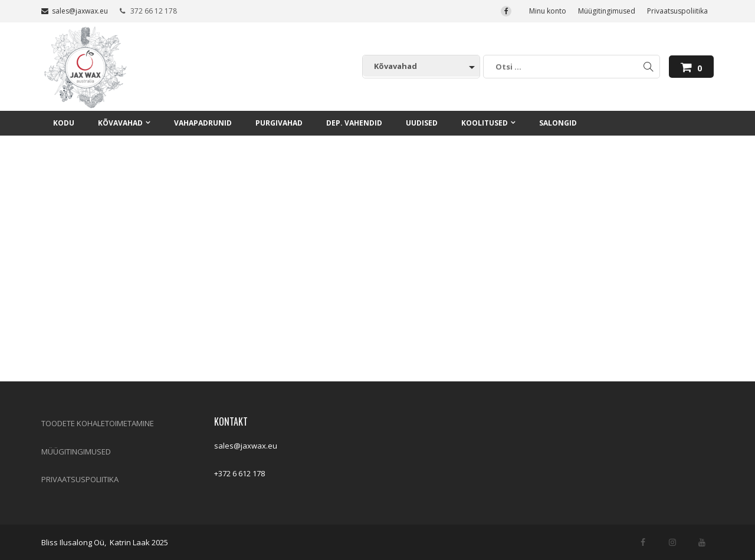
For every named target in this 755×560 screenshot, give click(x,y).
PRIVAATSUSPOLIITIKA (80, 479)
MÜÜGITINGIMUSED (76, 452)
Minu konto (548, 11)
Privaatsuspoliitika (677, 11)
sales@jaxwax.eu (75, 11)
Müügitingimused (607, 11)
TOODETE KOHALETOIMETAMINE (98, 423)
